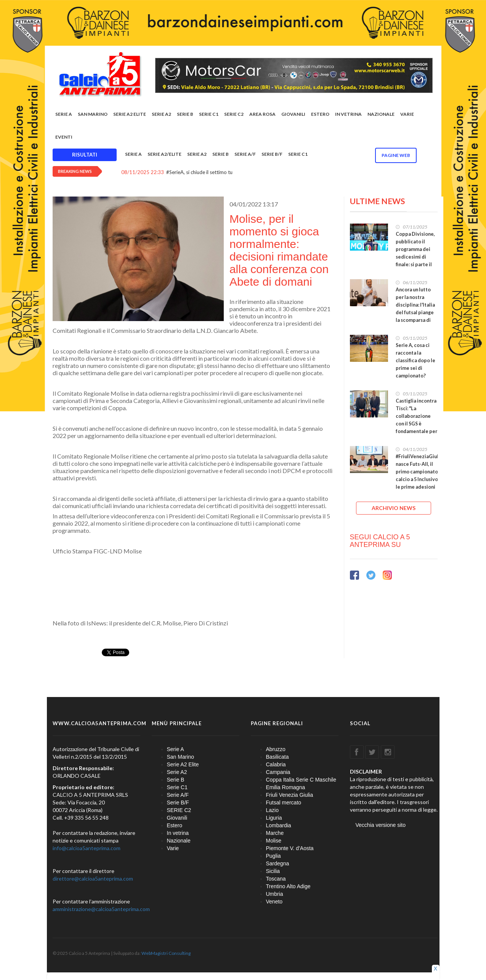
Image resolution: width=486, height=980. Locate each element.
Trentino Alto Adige (288, 886)
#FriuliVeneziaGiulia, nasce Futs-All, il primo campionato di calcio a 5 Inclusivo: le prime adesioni (420, 472)
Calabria (276, 764)
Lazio (272, 810)
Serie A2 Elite (130, 114)
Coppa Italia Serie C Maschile (301, 780)
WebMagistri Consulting (166, 953)
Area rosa (262, 114)
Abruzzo (276, 749)
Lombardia (279, 825)
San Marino (93, 114)
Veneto (274, 902)
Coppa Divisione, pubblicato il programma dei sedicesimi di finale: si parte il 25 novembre (415, 253)
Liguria (274, 818)
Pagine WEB (396, 155)
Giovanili (293, 114)
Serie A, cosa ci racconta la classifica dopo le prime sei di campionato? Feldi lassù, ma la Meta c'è (415, 368)
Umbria (275, 894)
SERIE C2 (234, 114)
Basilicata (277, 757)
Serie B (185, 114)
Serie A (64, 114)
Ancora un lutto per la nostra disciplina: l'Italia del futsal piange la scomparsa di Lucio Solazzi (415, 309)
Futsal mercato (284, 803)
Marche (275, 833)
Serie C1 (209, 114)
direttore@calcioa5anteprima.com (93, 878)
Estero (320, 114)
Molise (274, 841)
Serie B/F (272, 154)
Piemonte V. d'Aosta (290, 848)
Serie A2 (161, 114)
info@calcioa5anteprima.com (87, 848)
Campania (278, 772)
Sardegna (278, 863)
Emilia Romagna (286, 787)
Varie (407, 114)
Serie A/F (245, 154)
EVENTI (64, 137)
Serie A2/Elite (164, 154)
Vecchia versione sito (381, 825)
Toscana (276, 879)
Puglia (273, 856)
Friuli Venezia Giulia (290, 795)
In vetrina (348, 114)
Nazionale (381, 114)
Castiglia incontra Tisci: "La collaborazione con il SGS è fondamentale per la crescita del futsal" (416, 424)
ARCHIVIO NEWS (394, 508)
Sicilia (273, 871)
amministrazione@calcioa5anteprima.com (101, 909)
